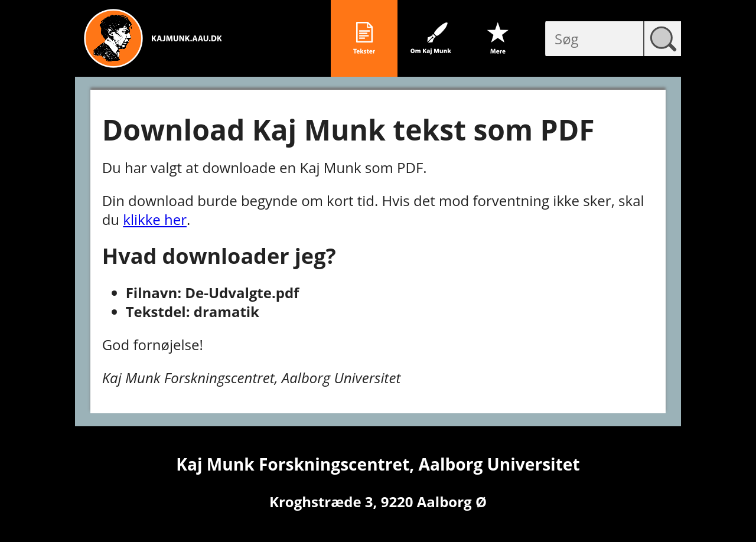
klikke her (155, 219)
